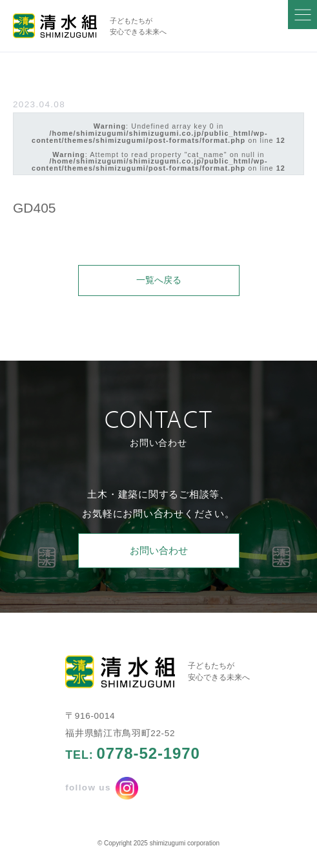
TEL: (133, 754)
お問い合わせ (159, 550)
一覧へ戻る (159, 280)
